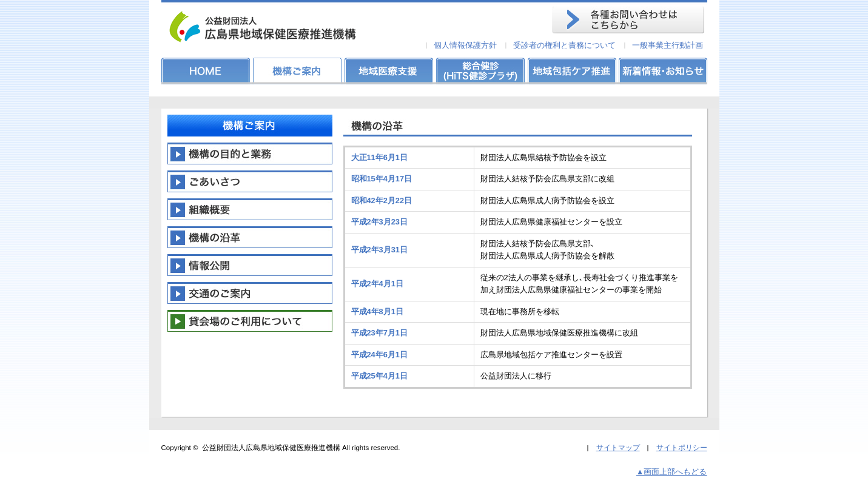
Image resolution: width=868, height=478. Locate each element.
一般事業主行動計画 (668, 45)
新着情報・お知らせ (662, 71)
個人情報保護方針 (465, 45)
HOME (207, 71)
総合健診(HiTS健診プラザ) (480, 71)
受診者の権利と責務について (564, 45)
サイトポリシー (682, 448)
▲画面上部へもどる (672, 472)
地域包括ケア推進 (571, 71)
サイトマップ (618, 448)
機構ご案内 (298, 71)
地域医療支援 (389, 71)
